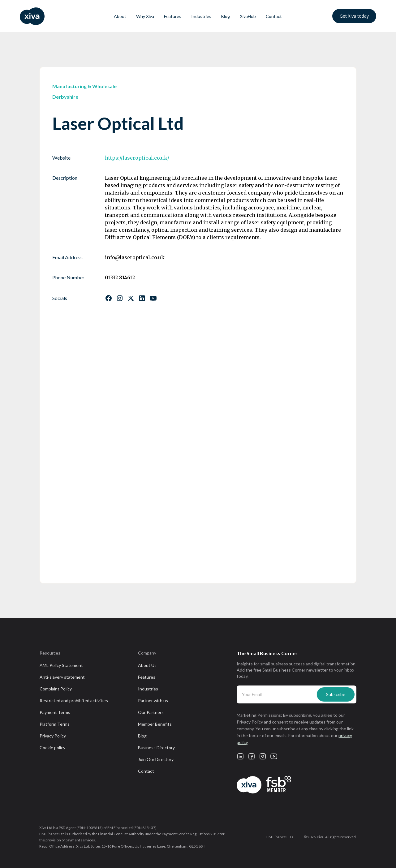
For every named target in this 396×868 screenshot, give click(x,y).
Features (173, 16)
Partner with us (153, 700)
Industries (201, 16)
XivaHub (248, 16)
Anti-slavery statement (62, 677)
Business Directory (156, 748)
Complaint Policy (56, 689)
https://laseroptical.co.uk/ (137, 158)
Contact (274, 16)
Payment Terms (55, 712)
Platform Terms (55, 724)
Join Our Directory (156, 759)
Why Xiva (145, 16)
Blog (226, 16)
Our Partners (151, 712)
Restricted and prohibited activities (74, 700)
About (120, 16)
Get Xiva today (354, 16)
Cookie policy (52, 748)
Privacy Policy (53, 736)
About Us (147, 665)
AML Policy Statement (61, 665)
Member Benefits (155, 724)
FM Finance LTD (280, 837)
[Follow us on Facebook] (109, 298)
